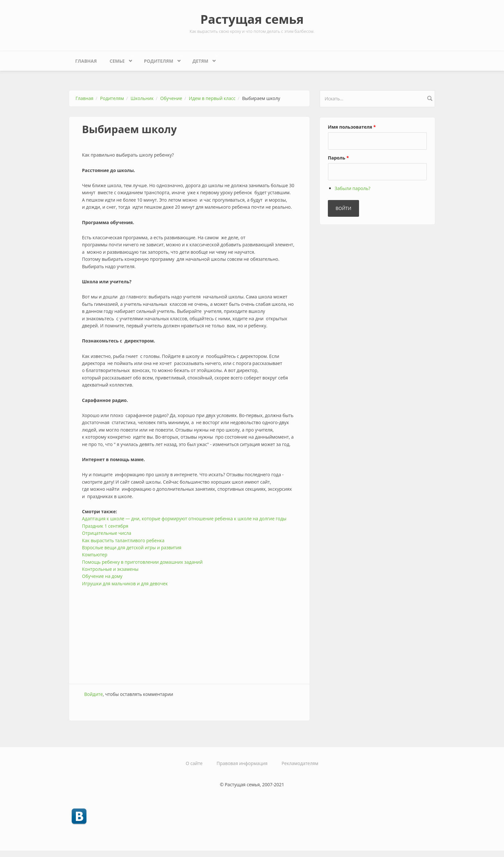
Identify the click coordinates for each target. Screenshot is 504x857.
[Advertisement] (189, 632)
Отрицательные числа (107, 533)
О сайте (194, 763)
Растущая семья (252, 19)
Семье (119, 59)
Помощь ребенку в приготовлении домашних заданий (142, 562)
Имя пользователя (352, 127)
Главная (86, 61)
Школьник (142, 98)
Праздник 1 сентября (105, 526)
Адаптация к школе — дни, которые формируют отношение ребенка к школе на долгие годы (184, 519)
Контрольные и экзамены (110, 569)
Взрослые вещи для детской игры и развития (132, 547)
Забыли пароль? (352, 188)
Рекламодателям (300, 763)
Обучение (171, 98)
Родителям (160, 59)
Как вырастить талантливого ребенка (123, 540)
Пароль (338, 158)
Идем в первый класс (212, 98)
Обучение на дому (102, 576)
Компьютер (95, 555)
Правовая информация (242, 763)
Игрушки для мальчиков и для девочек (125, 583)
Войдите (94, 694)
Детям (202, 59)
